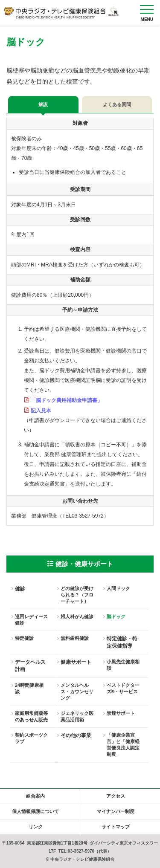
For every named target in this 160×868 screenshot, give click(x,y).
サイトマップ (116, 827)
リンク (36, 827)
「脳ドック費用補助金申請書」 (67, 400)
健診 (20, 589)
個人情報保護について (35, 811)
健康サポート (76, 662)
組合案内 (35, 796)
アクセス (116, 796)
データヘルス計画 (30, 666)
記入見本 (41, 411)
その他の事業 (76, 735)
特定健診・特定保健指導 (122, 642)
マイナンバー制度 (116, 811)
